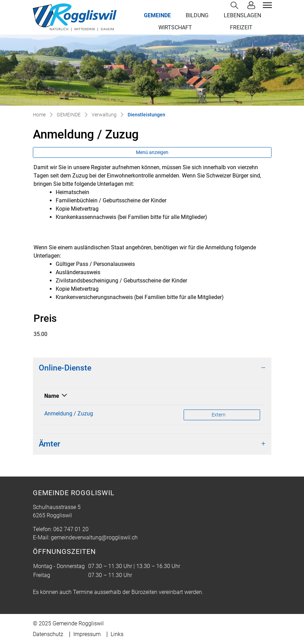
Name (52, 396)
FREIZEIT (241, 27)
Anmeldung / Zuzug (69, 414)
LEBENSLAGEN (242, 15)
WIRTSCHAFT (175, 27)
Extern (232, 414)
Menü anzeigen (152, 152)
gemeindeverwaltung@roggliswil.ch (94, 537)
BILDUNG (197, 15)
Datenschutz (48, 634)
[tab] (152, 368)
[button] (236, 5)
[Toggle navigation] (266, 5)
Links (117, 634)
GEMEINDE (157, 15)
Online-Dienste (65, 368)
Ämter (49, 444)
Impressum (87, 634)
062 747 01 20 (71, 529)
